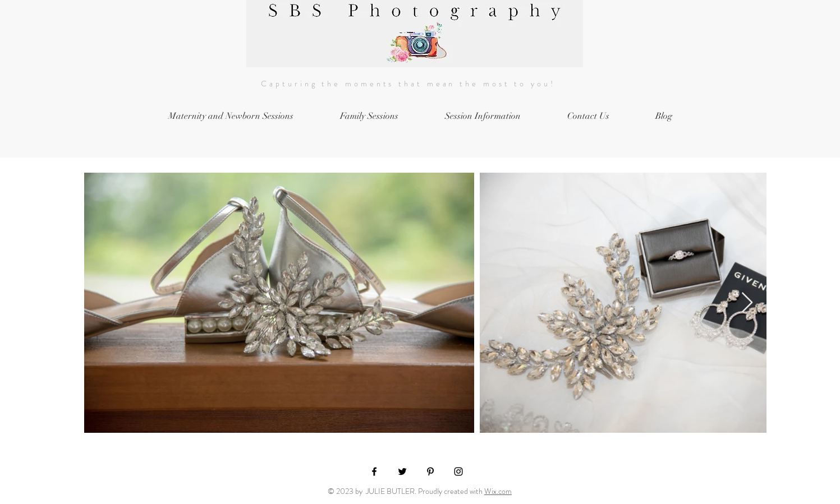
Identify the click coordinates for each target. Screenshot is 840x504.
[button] (483, 116)
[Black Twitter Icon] (402, 471)
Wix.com (498, 491)
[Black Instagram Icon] (458, 471)
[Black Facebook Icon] (374, 471)
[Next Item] (747, 303)
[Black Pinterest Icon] (430, 471)
